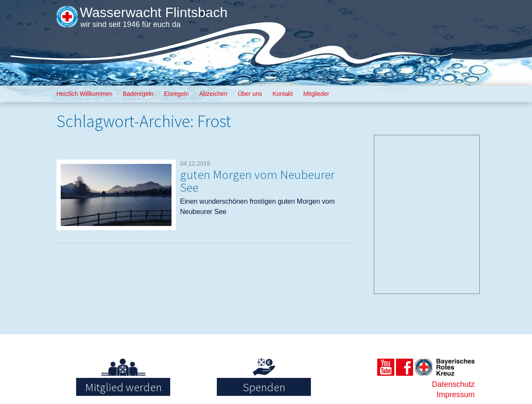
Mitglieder (316, 94)
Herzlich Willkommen (84, 94)
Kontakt (282, 94)
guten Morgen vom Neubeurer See (257, 181)
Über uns (250, 94)
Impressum (456, 395)
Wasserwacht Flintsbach (154, 12)
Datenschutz (453, 384)
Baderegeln (138, 94)
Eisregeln (176, 94)
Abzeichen (213, 94)
